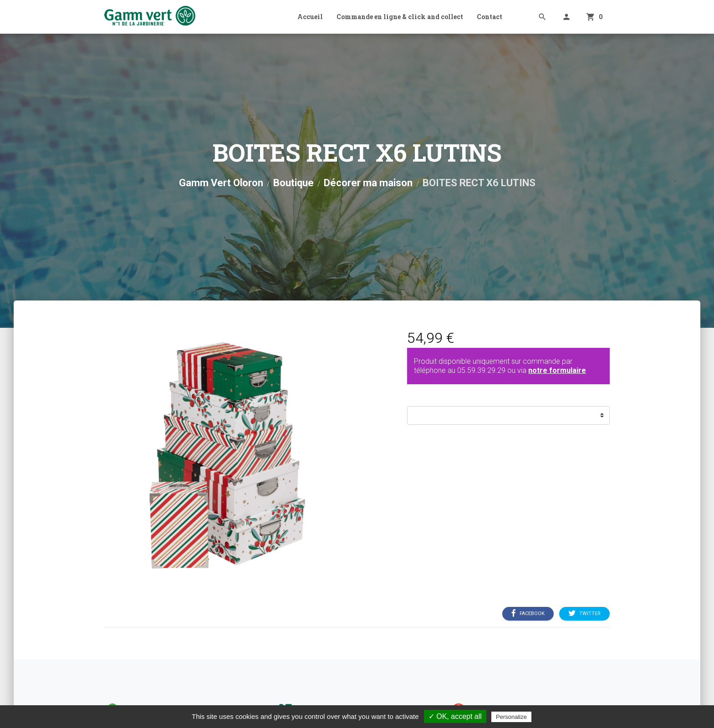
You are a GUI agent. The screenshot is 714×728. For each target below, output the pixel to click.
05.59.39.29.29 (481, 370)
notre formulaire (557, 370)
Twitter (584, 613)
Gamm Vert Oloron (221, 183)
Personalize (511, 717)
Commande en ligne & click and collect (400, 17)
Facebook (528, 613)
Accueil (310, 17)
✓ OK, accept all (455, 716)
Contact (490, 17)
